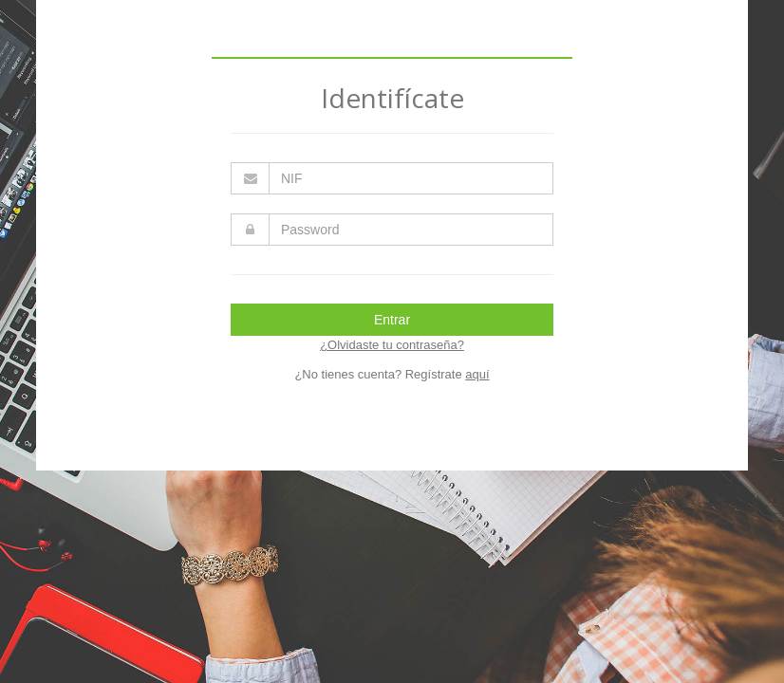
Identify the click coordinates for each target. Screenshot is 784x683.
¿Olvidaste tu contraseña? (392, 345)
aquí (477, 374)
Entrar (392, 320)
